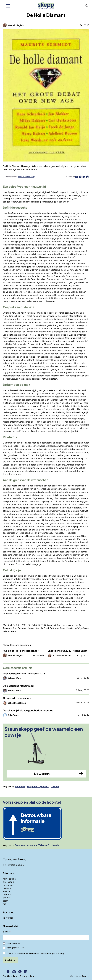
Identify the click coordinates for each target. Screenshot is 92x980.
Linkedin (55, 786)
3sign (84, 976)
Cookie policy (10, 976)
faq (5, 904)
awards (6, 891)
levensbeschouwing (26, 177)
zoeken (87, 6)
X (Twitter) (44, 786)
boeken (7, 888)
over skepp (8, 882)
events (6, 898)
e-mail (6, 932)
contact (7, 894)
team (6, 901)
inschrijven (11, 960)
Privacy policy (27, 976)
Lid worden (42, 774)
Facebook (20, 786)
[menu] (8, 6)
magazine (8, 885)
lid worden (8, 918)
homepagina (9, 879)
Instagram (32, 786)
